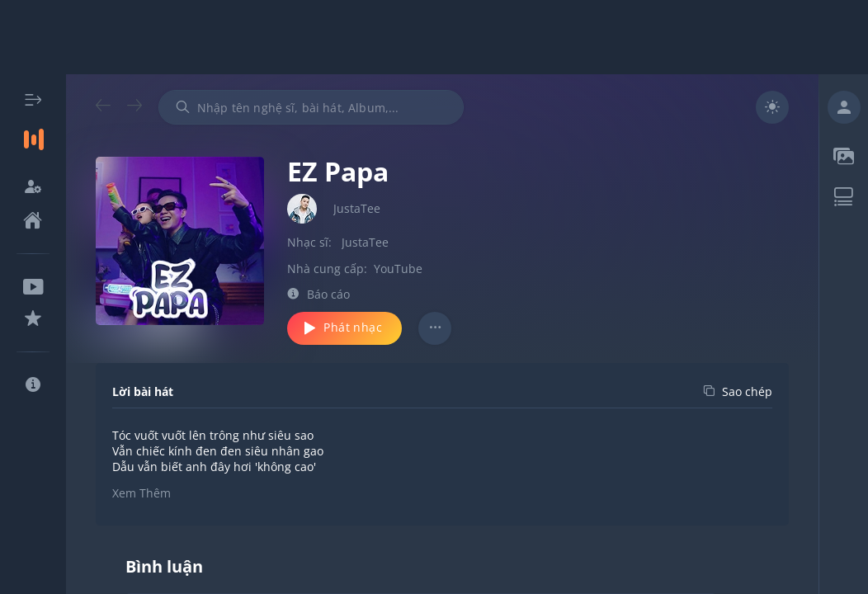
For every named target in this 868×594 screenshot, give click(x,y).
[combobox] (311, 107)
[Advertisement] (434, 37)
